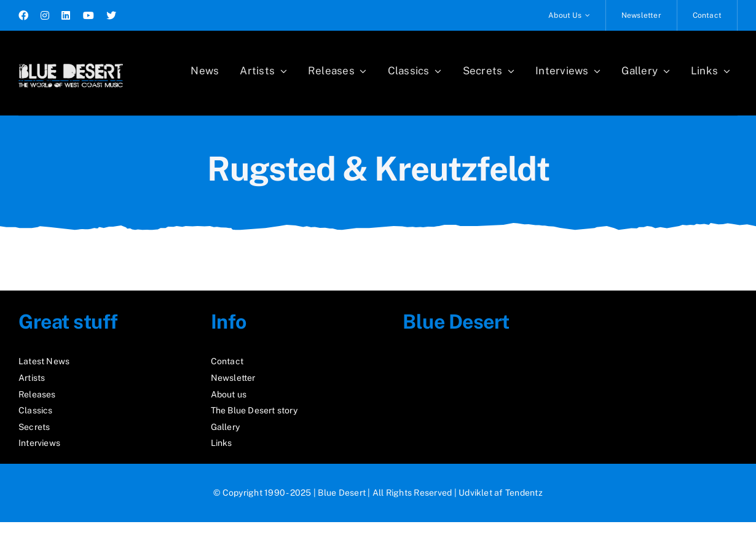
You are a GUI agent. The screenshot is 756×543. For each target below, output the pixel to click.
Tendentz (524, 493)
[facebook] (23, 15)
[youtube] (89, 15)
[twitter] (111, 15)
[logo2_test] (71, 60)
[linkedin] (66, 15)
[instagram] (45, 15)
